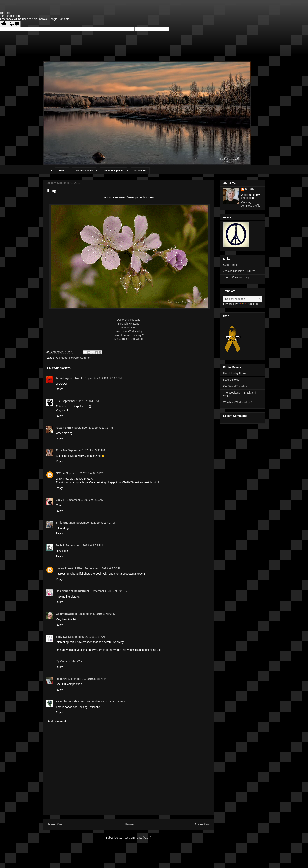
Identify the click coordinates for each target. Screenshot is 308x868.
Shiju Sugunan (65, 523)
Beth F (60, 545)
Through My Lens (129, 324)
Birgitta (250, 189)
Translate (248, 304)
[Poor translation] (14, 24)
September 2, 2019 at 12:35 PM (94, 428)
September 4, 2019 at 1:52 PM (84, 545)
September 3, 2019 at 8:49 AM (85, 500)
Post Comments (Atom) (137, 838)
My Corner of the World (128, 339)
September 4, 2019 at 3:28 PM (109, 591)
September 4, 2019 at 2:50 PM (103, 568)
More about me (84, 171)
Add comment (57, 721)
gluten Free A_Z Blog (70, 568)
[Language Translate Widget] (243, 299)
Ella (58, 401)
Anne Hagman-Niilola (70, 378)
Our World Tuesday (128, 320)
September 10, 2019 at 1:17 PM (87, 679)
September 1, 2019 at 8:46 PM (80, 401)
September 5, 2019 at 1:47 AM (87, 637)
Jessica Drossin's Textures (239, 271)
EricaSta (61, 450)
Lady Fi (61, 500)
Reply (59, 389)
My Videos (140, 171)
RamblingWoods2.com (71, 701)
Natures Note (128, 328)
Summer (85, 358)
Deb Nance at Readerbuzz (73, 591)
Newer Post (55, 824)
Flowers (74, 358)
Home (62, 171)
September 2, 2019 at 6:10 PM (85, 473)
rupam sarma (64, 428)
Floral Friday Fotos (235, 373)
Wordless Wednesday (129, 331)
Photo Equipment (114, 171)
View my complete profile (251, 204)
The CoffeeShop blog (236, 278)
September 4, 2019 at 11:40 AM (95, 523)
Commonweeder (66, 614)
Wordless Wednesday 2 (129, 335)
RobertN (61, 679)
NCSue (60, 473)
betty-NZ (61, 637)
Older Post (203, 824)
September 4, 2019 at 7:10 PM (97, 614)
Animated (62, 358)
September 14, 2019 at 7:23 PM (106, 701)
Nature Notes (231, 380)
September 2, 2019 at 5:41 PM (87, 450)
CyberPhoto (230, 265)
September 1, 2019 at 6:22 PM (103, 378)
